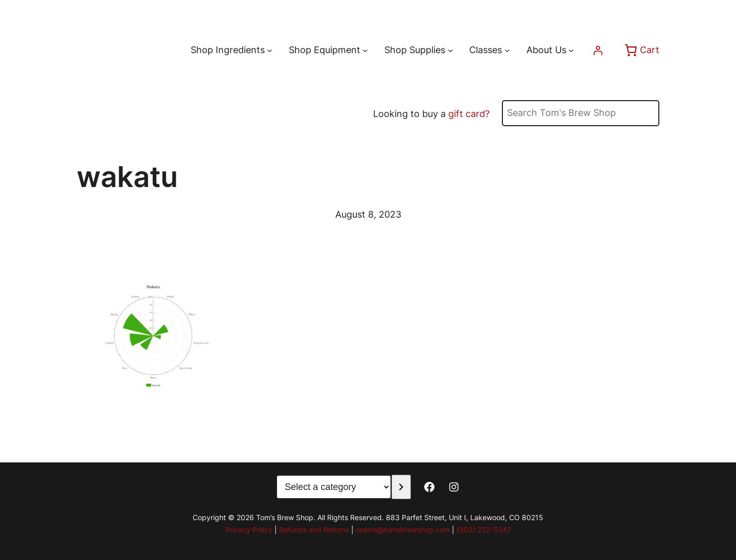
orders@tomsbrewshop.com (403, 530)
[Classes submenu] (507, 50)
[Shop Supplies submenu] (451, 50)
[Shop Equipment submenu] (365, 50)
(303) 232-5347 (484, 530)
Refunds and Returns (314, 530)
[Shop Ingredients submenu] (270, 50)
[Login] (598, 50)
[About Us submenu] (571, 50)
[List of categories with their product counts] (334, 487)
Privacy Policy (249, 530)
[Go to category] (401, 487)
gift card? (469, 114)
